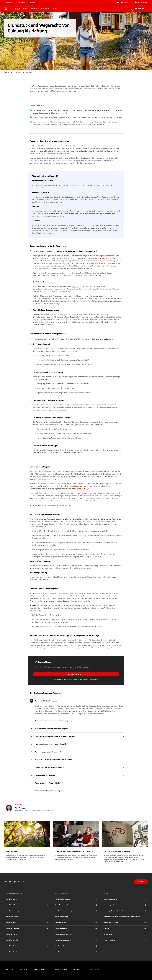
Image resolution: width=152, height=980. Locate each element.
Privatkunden (9, 2)
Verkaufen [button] (34, 9)
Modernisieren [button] (45, 9)
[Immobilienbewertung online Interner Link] (76, 934)
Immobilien (33, 2)
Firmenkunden (21, 2)
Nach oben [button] (141, 882)
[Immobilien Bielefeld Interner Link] (27, 940)
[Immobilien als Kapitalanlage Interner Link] (76, 911)
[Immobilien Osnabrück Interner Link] (27, 952)
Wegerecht (29, 73)
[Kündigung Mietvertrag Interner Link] (125, 905)
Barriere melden (94, 969)
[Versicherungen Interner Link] (125, 934)
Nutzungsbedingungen (40, 969)
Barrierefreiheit (78, 969)
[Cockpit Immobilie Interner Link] (125, 940)
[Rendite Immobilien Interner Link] (76, 923)
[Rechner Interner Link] (125, 928)
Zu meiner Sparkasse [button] (76, 674)
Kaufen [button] (17, 9)
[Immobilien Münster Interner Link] (27, 934)
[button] (60, 969)
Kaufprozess (18, 73)
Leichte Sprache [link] (123, 2)
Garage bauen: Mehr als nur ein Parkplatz (118, 852)
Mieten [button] (55, 9)
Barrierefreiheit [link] (141, 2)
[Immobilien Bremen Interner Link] (27, 917)
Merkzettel (140, 8)
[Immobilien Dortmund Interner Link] (27, 946)
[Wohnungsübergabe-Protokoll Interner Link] (125, 911)
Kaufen (7, 73)
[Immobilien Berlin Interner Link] (27, 899)
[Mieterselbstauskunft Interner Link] (125, 899)
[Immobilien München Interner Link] (27, 905)
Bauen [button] (25, 9)
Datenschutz (10, 969)
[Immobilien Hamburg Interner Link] (27, 911)
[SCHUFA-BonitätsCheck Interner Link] (125, 923)
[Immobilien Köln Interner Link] (27, 923)
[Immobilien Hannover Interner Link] (27, 928)
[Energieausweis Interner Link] (76, 946)
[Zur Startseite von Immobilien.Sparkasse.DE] (9, 8)
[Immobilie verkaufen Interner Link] (76, 928)
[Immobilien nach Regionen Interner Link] (76, 940)
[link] (102, 258)
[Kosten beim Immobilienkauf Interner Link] (76, 905)
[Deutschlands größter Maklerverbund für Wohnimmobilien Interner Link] (125, 917)
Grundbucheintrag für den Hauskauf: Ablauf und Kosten (74, 852)
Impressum (23, 969)
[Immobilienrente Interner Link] (76, 952)
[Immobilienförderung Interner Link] (76, 917)
